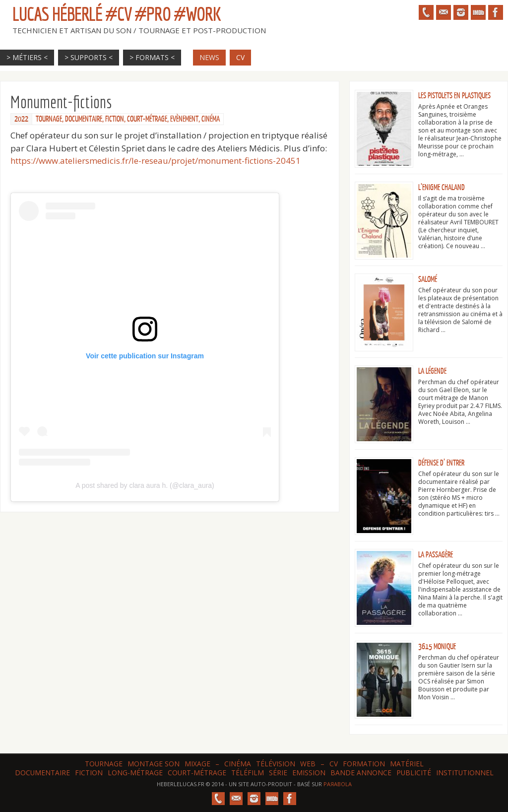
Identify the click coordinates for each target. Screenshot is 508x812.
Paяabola (338, 784)
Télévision (276, 764)
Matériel (407, 764)
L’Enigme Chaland (442, 188)
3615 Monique (437, 647)
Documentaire (84, 119)
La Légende (432, 371)
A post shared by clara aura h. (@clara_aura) (145, 485)
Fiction (115, 119)
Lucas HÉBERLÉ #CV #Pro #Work (117, 14)
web (308, 764)
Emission (309, 773)
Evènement (184, 119)
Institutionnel (465, 773)
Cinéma (211, 119)
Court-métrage (147, 119)
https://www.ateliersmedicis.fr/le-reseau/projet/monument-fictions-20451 (156, 161)
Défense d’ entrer (441, 463)
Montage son (154, 764)
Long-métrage (135, 773)
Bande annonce (361, 773)
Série (278, 773)
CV (334, 764)
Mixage (197, 764)
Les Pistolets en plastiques (454, 96)
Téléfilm (248, 773)
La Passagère (436, 555)
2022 (21, 119)
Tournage (49, 119)
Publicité (414, 773)
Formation (364, 764)
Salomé (428, 279)
